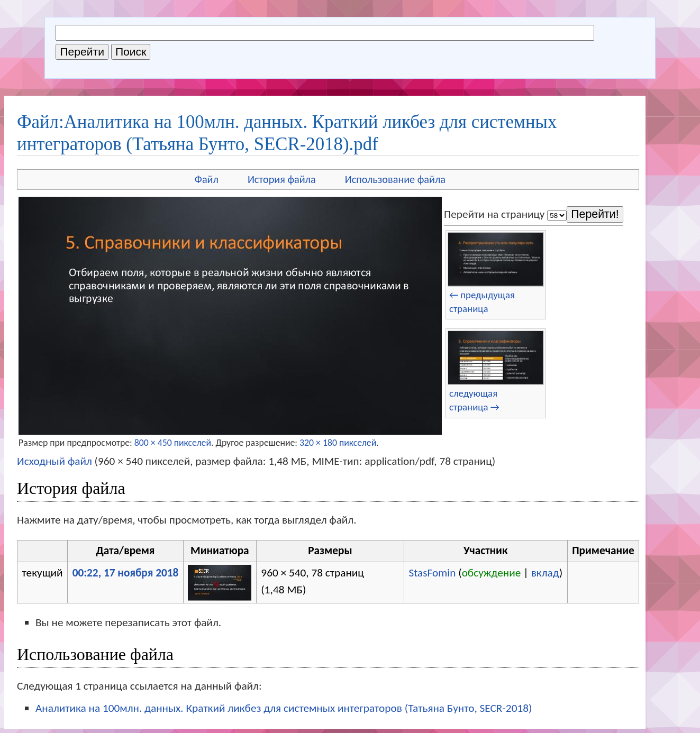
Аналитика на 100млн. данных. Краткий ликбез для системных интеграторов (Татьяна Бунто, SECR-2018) (284, 708)
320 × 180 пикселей (338, 443)
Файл (207, 179)
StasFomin (432, 573)
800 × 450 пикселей (173, 443)
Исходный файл (54, 461)
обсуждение (492, 573)
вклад (545, 573)
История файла (282, 179)
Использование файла (395, 179)
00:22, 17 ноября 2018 (126, 573)
